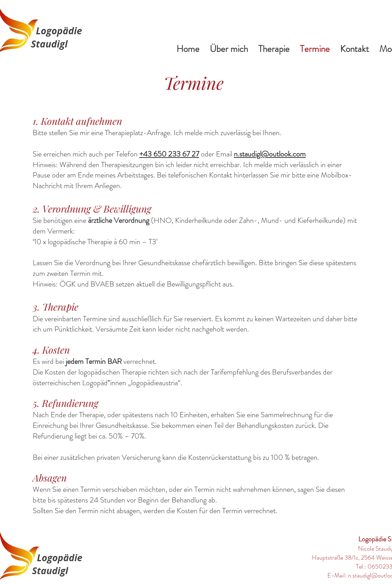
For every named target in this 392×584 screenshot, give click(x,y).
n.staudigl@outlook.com (270, 154)
